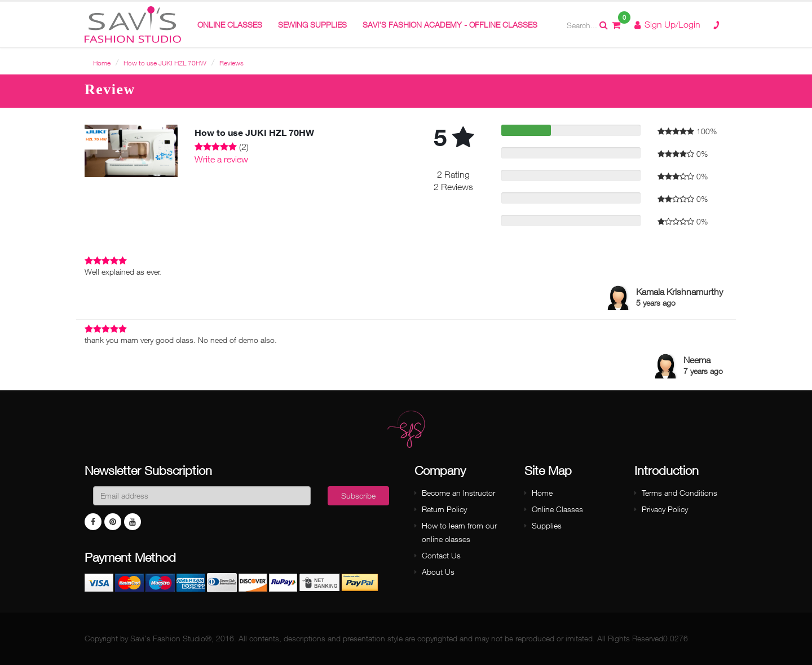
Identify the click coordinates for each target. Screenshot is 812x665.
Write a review (221, 159)
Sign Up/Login (667, 24)
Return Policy (444, 509)
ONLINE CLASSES (230, 25)
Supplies (547, 525)
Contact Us (441, 555)
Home (102, 63)
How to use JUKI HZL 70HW (165, 63)
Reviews (231, 63)
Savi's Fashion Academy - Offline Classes (450, 25)
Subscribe (358, 496)
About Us (438, 572)
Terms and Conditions (679, 493)
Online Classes (557, 509)
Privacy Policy (665, 509)
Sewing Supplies (312, 25)
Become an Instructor (458, 493)
